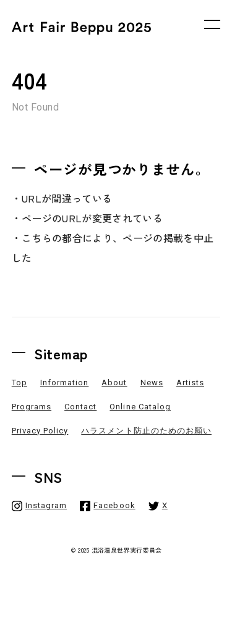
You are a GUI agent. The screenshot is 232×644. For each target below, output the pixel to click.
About (114, 383)
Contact (80, 407)
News (152, 383)
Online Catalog (140, 407)
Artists (190, 383)
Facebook (114, 505)
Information (64, 383)
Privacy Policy (40, 431)
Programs (32, 407)
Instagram (46, 505)
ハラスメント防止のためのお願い (146, 431)
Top (19, 383)
